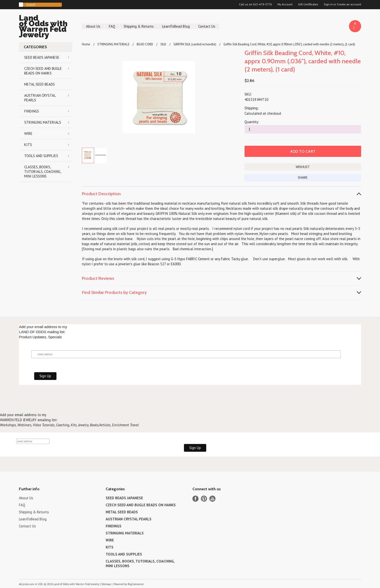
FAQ (112, 26)
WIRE (28, 133)
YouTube (212, 499)
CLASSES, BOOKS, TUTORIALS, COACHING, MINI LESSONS (43, 172)
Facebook (195, 499)
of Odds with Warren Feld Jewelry (46, 27)
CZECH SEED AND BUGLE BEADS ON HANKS (43, 71)
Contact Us (207, 26)
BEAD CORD (145, 44)
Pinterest (204, 499)
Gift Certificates (308, 4)
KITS (28, 145)
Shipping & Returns (139, 26)
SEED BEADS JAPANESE (42, 57)
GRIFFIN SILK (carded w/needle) (195, 44)
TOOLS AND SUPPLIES (41, 156)
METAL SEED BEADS (40, 84)
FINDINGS (32, 111)
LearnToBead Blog (176, 26)
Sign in (328, 4)
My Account (285, 4)
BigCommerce (136, 584)
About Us (93, 26)
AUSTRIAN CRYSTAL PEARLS (40, 98)
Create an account (349, 4)
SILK (163, 44)
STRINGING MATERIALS (43, 122)
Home (86, 44)
